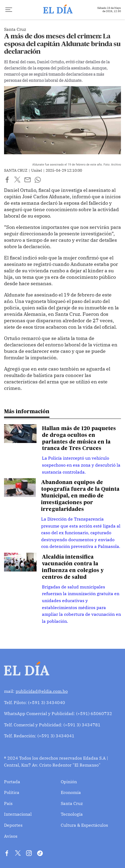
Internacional (18, 814)
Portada (12, 782)
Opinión (69, 782)
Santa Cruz (72, 803)
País (8, 803)
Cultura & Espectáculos (84, 825)
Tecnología (72, 814)
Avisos (11, 836)
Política (12, 792)
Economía (71, 792)
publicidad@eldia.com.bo (42, 691)
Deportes (13, 825)
